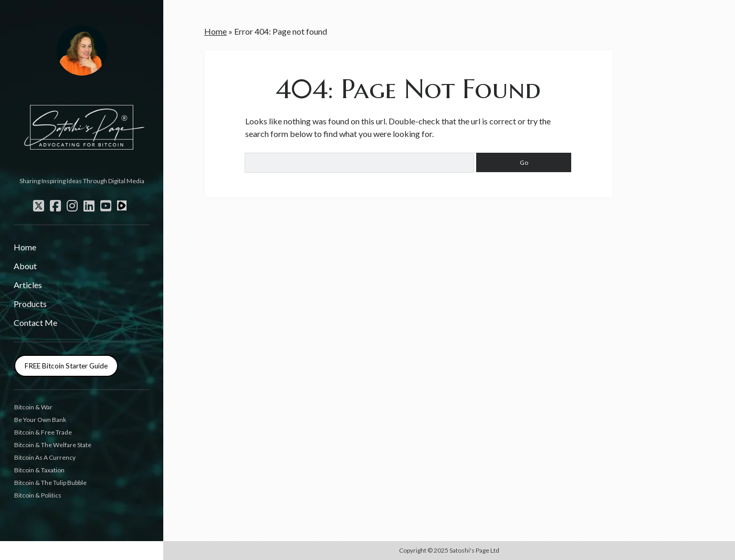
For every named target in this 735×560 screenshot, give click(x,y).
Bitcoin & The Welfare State (53, 445)
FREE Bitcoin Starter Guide (66, 366)
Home (25, 247)
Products (30, 304)
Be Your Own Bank (40, 420)
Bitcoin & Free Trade (43, 432)
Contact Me (35, 323)
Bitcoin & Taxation (39, 470)
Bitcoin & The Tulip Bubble (50, 483)
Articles (28, 285)
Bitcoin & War (33, 407)
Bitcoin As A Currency (45, 457)
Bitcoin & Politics (38, 495)
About (25, 266)
